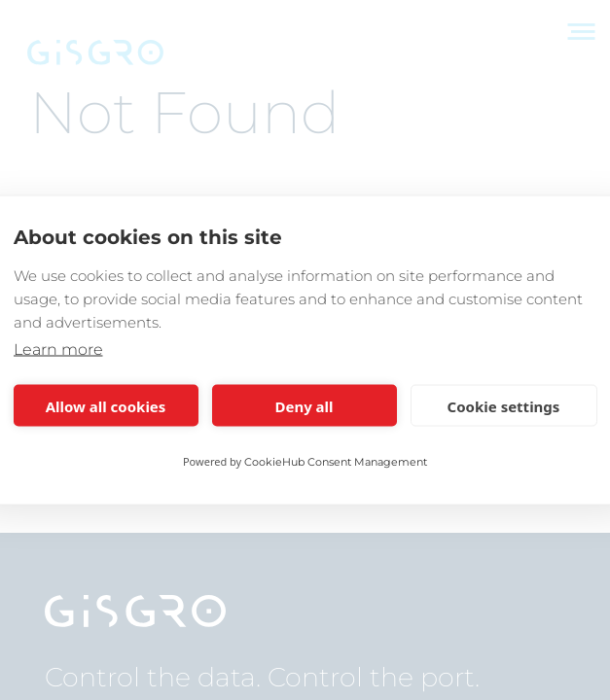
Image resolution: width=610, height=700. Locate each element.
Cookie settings (504, 405)
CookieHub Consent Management (336, 462)
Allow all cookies (106, 405)
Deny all (304, 405)
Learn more (58, 350)
